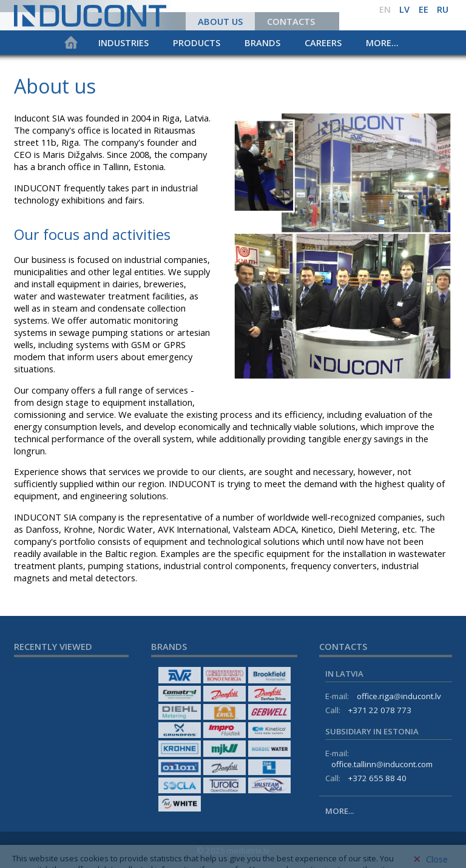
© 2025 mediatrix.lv (233, 850)
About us (220, 21)
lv (404, 9)
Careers (323, 43)
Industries (123, 43)
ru (443, 9)
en (385, 9)
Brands (262, 43)
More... (382, 43)
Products (197, 43)
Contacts (291, 21)
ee (424, 9)
